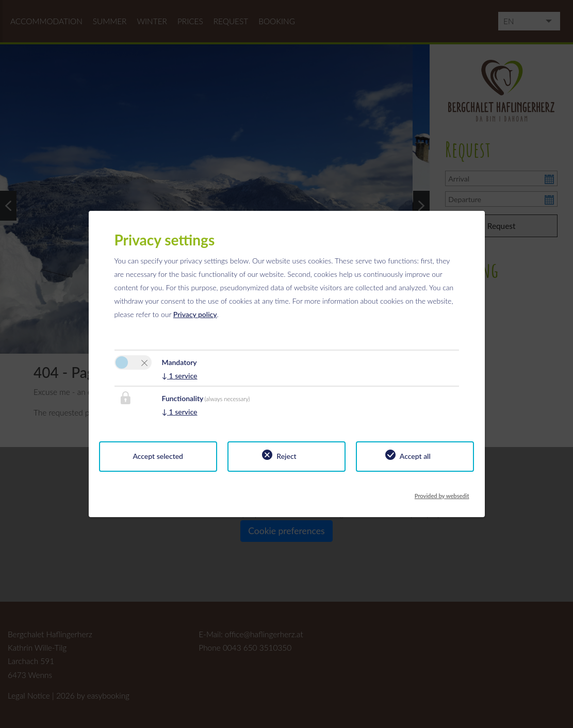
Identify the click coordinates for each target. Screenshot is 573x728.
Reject (286, 456)
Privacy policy (195, 314)
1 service (180, 376)
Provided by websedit (442, 493)
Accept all (415, 456)
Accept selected (158, 456)
